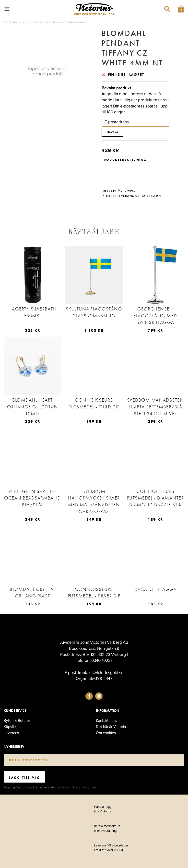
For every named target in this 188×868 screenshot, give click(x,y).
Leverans (11, 733)
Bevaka (112, 132)
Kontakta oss (106, 720)
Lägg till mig (24, 778)
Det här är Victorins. (112, 727)
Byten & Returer (17, 720)
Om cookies (106, 733)
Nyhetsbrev (14, 747)
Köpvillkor (12, 727)
